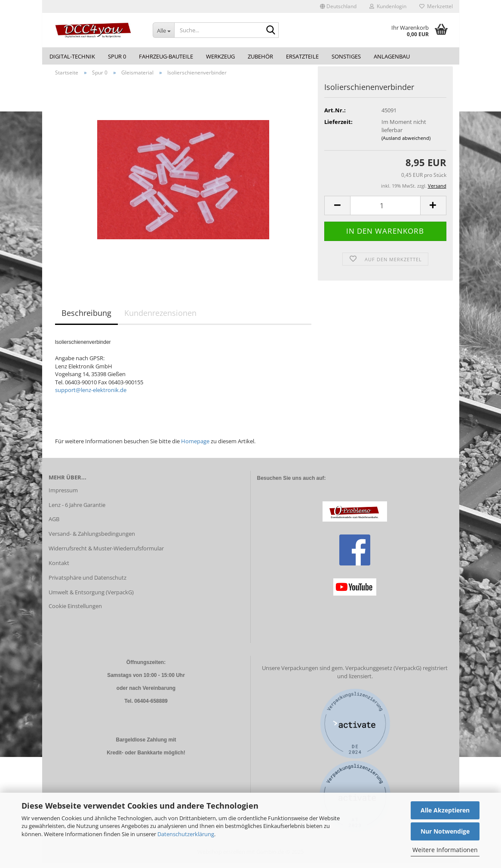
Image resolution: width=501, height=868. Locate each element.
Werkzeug (220, 56)
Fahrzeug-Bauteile (166, 56)
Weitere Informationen (445, 850)
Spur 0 (117, 56)
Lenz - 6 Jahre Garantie (77, 510)
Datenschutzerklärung (186, 834)
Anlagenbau (392, 56)
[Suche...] (163, 30)
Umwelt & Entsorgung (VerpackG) (91, 597)
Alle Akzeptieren (445, 810)
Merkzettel (436, 6)
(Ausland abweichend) (406, 143)
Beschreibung (86, 318)
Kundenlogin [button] (388, 6)
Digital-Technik (72, 56)
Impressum (63, 495)
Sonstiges (346, 56)
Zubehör (260, 56)
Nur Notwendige (445, 831)
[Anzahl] (385, 210)
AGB (54, 524)
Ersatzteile (302, 56)
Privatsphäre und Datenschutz (88, 582)
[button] (338, 6)
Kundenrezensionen (160, 318)
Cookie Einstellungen (75, 611)
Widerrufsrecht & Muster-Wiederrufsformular (106, 553)
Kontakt (59, 568)
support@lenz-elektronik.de (91, 395)
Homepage (195, 446)
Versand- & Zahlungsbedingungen (92, 539)
